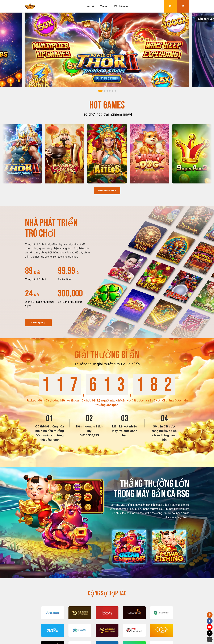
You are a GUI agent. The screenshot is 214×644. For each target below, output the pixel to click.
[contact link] (170, 6)
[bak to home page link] (30, 6)
